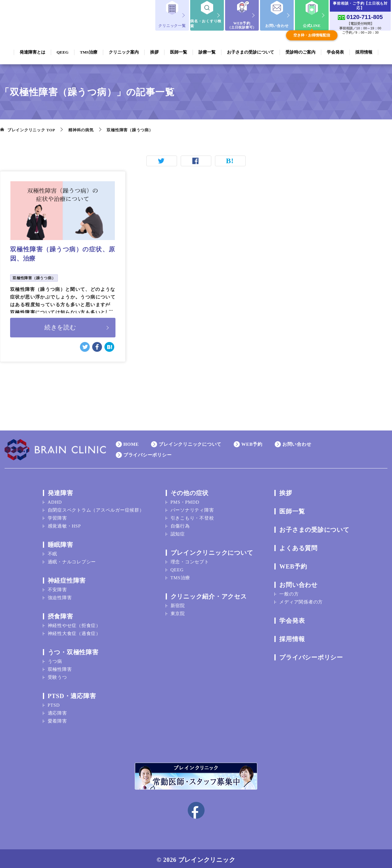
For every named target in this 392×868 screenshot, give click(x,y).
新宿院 (178, 603)
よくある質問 (298, 546)
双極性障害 (60, 667)
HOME (131, 442)
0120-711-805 (365, 17)
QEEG (177, 567)
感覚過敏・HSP (64, 524)
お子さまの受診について (314, 527)
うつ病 (55, 659)
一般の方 (289, 592)
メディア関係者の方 (301, 599)
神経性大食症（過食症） (74, 631)
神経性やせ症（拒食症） (74, 623)
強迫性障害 (60, 595)
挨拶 (286, 490)
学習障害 (57, 516)
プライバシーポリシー (148, 453)
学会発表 (292, 618)
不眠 (53, 551)
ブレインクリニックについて (190, 442)
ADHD (55, 500)
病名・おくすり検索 (206, 24)
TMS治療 (181, 575)
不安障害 (57, 587)
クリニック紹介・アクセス (209, 594)
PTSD (54, 703)
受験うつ (57, 675)
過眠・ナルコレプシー (72, 559)
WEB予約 (242, 25)
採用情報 (292, 637)
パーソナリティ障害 (192, 508)
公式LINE (312, 26)
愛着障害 (57, 719)
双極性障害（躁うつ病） (34, 278)
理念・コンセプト (190, 559)
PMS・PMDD (185, 500)
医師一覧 (292, 509)
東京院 (178, 611)
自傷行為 (180, 524)
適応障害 (57, 711)
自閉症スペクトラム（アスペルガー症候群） (96, 508)
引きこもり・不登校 (192, 516)
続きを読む (60, 326)
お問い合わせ (277, 26)
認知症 (178, 532)
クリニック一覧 (172, 26)
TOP (31, 130)
